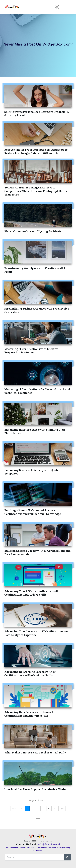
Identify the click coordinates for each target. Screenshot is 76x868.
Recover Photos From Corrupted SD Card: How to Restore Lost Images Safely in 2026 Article (36, 151)
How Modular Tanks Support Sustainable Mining (36, 789)
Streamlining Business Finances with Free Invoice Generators (37, 310)
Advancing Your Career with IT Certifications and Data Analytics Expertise (37, 633)
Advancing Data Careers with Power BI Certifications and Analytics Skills (29, 714)
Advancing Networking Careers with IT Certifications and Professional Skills (30, 673)
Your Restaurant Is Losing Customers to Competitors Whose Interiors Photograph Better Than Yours (36, 191)
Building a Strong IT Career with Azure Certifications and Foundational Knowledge (33, 512)
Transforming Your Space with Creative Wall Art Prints (36, 270)
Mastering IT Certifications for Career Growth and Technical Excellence (37, 391)
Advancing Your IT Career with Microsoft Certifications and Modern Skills (31, 593)
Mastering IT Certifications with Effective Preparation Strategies (31, 351)
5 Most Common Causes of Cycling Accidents (33, 231)
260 (49, 809)
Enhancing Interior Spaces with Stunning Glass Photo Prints (35, 431)
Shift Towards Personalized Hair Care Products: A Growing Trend (37, 113)
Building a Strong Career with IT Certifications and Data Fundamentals (37, 552)
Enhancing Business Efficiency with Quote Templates (32, 472)
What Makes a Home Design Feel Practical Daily (35, 752)
